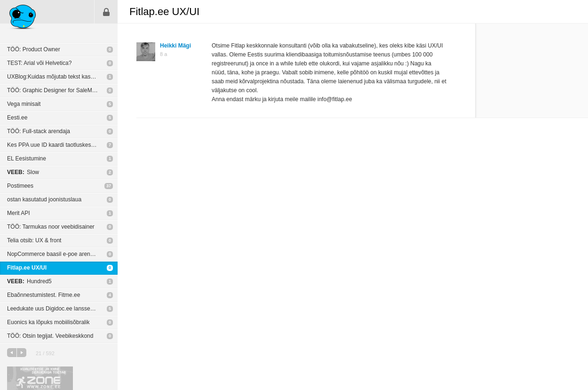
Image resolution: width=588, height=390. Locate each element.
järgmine (22, 353)
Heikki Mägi (175, 46)
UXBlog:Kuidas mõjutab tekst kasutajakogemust (62, 77)
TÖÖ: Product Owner (34, 49)
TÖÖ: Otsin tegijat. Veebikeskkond (50, 336)
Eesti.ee (17, 118)
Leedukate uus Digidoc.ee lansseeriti (53, 309)
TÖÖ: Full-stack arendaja (39, 131)
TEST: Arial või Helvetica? (39, 63)
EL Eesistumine (27, 159)
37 (109, 186)
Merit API (19, 213)
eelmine (12, 353)
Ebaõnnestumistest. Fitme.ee (44, 295)
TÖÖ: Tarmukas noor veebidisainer (51, 227)
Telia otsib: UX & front (34, 240)
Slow (23, 172)
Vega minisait (24, 104)
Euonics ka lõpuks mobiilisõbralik (48, 322)
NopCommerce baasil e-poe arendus (53, 254)
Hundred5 (29, 281)
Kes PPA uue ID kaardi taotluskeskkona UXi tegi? (62, 145)
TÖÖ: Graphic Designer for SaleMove (54, 90)
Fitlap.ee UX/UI (27, 268)
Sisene (106, 12)
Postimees (20, 186)
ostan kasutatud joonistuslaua (44, 199)
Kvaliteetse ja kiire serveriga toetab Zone (40, 378)
